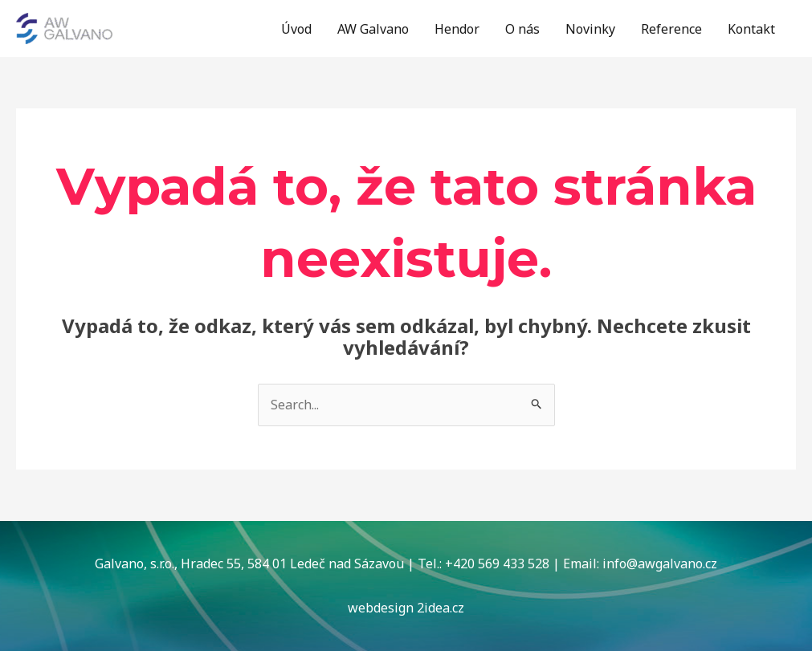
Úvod (296, 29)
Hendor (457, 29)
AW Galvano (373, 29)
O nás (522, 29)
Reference (671, 29)
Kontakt (751, 29)
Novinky (590, 29)
